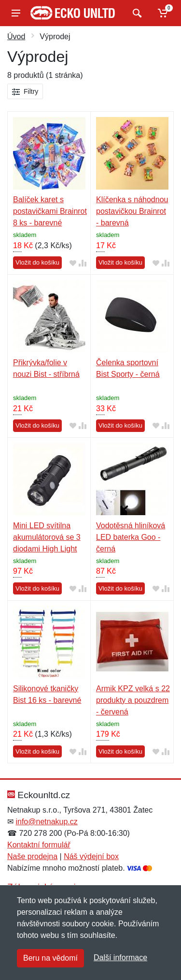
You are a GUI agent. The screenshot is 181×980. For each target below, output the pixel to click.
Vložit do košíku (37, 262)
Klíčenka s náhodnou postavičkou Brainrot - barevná (132, 211)
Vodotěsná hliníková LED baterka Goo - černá (131, 537)
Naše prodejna (32, 856)
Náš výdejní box (91, 856)
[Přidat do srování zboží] (83, 263)
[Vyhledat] (136, 13)
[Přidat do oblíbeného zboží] (73, 263)
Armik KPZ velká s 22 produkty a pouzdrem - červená (133, 700)
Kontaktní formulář (39, 845)
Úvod (16, 37)
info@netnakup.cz (46, 822)
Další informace (120, 958)
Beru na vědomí (50, 958)
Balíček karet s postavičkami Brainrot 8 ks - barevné (50, 211)
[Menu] (16, 13)
